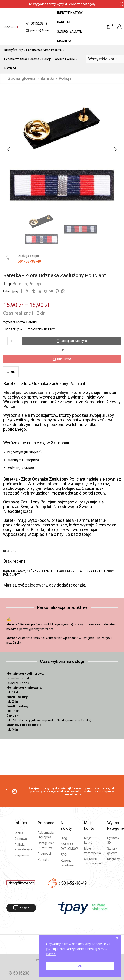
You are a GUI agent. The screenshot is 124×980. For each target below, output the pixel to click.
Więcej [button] (51, 954)
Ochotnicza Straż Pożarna (22, 59)
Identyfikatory (70, 13)
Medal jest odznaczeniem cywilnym (36, 392)
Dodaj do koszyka (74, 341)
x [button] (117, 938)
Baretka (20, 284)
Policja (47, 59)
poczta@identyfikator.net (36, 629)
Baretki (63, 22)
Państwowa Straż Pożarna (44, 50)
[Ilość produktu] (12, 341)
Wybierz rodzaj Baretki (20, 322)
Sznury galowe (69, 31)
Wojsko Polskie (65, 59)
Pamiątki (10, 68)
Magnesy (64, 41)
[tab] (11, 371)
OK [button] (80, 966)
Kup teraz (64, 359)
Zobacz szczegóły (82, 4)
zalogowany (36, 585)
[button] (8, 149)
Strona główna (22, 78)
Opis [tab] (11, 371)
